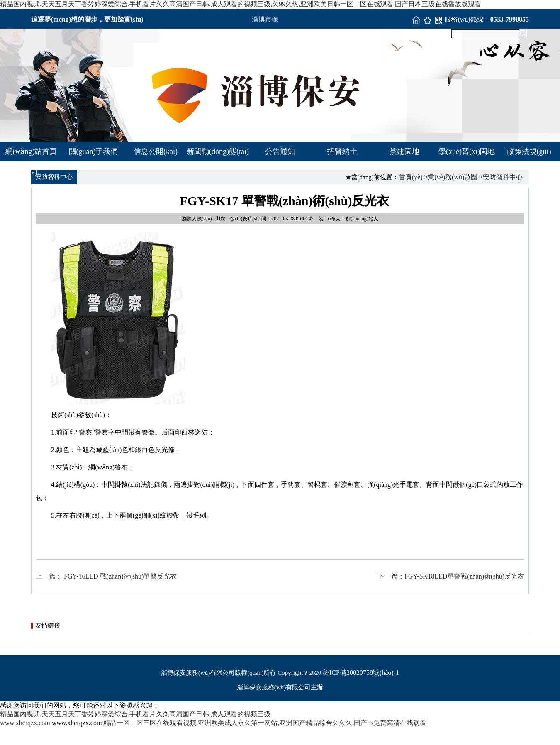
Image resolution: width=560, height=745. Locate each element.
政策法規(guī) (529, 151)
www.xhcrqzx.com (25, 723)
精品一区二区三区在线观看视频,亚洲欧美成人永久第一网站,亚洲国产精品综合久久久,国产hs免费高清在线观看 (265, 723)
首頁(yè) (411, 177)
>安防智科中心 (501, 177)
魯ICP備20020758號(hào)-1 (361, 673)
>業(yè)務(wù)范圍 (451, 177)
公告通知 (280, 151)
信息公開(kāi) (156, 151)
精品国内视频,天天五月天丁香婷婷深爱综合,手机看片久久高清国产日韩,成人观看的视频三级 (135, 714)
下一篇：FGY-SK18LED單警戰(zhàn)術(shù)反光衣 (451, 576)
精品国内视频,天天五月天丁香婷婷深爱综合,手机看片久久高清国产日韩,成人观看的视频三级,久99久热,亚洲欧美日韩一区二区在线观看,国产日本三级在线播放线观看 (241, 4)
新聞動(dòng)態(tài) (218, 151)
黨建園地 (404, 151)
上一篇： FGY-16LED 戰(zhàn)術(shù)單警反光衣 (106, 576)
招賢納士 (342, 151)
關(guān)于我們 (94, 151)
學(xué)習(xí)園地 (467, 151)
